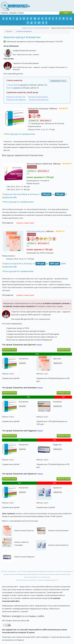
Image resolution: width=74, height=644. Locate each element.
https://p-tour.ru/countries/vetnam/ (36, 28)
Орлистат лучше (64, 479)
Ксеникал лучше (64, 393)
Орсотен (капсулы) (36, 231)
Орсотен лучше (64, 350)
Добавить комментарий (25, 223)
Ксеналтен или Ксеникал (38, 97)
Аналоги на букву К (24, 31)
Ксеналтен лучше (9, 350)
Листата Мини (14, 85)
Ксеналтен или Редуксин (16, 100)
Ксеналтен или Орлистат (39, 100)
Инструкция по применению (21, 134)
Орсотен (10, 88)
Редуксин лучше (64, 436)
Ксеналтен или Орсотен (16, 97)
